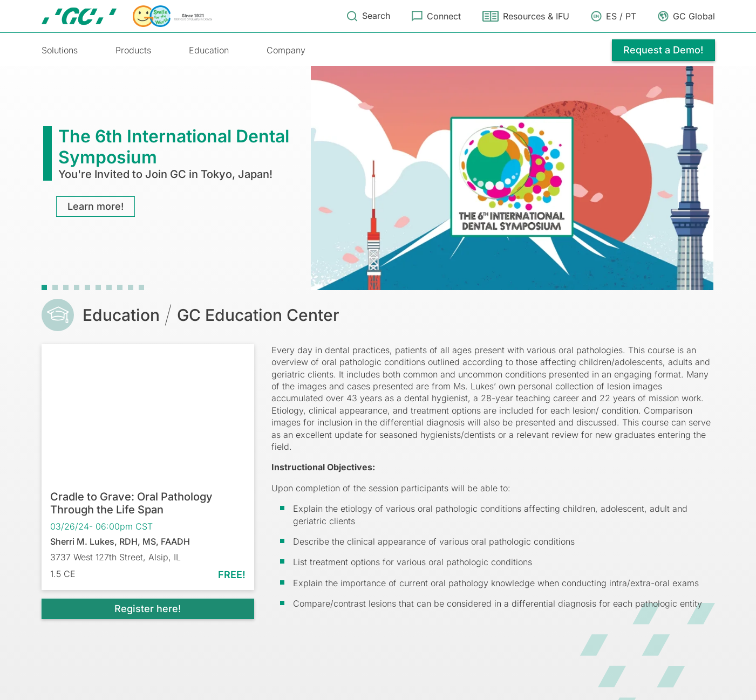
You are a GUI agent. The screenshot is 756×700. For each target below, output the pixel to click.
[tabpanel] (378, 176)
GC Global (694, 16)
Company (286, 50)
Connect (444, 16)
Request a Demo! (663, 50)
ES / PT (621, 16)
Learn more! (98, 206)
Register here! (148, 608)
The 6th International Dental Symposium (174, 146)
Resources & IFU (536, 16)
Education (209, 50)
